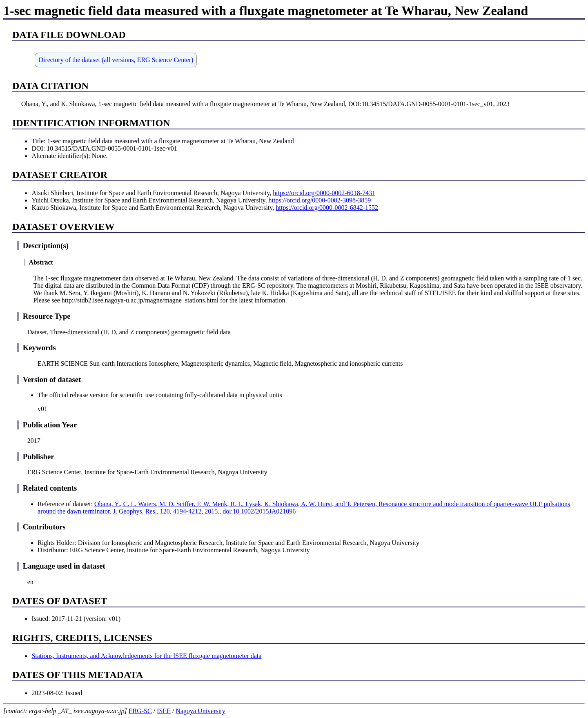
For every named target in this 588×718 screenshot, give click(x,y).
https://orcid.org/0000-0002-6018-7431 (324, 193)
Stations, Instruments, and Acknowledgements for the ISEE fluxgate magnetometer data (146, 656)
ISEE (164, 711)
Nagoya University (200, 711)
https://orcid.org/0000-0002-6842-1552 (327, 208)
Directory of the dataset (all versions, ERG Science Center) (116, 60)
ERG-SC (140, 711)
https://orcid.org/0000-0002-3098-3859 (320, 200)
